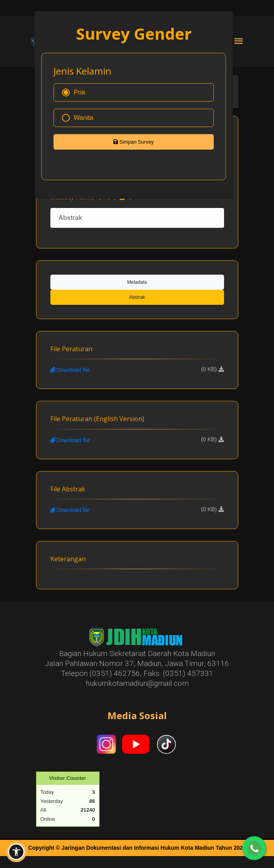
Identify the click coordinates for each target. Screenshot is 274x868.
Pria (73, 92)
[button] (16, 852)
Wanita (78, 118)
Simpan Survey (133, 142)
